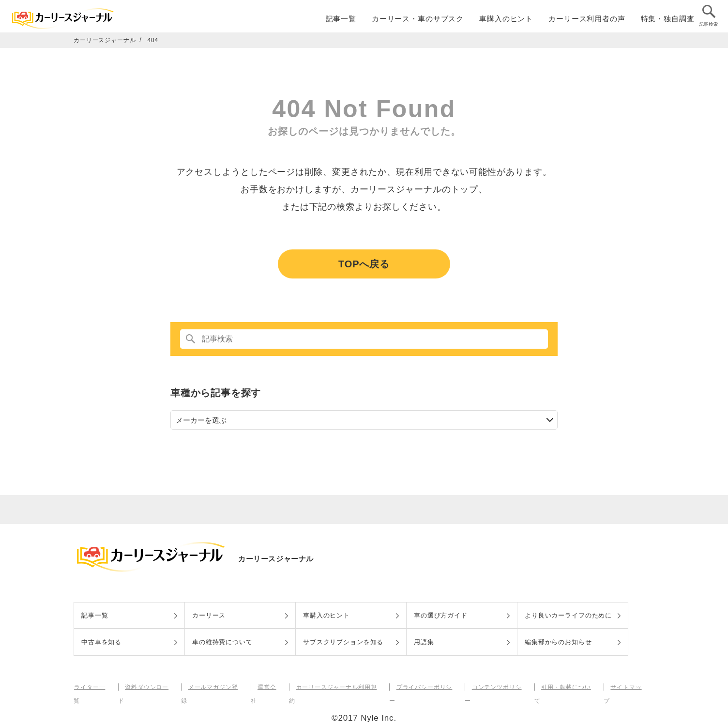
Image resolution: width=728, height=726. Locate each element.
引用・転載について (566, 687)
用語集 (424, 642)
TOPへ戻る (364, 264)
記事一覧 (341, 20)
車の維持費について (222, 642)
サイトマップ (626, 687)
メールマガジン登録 (215, 687)
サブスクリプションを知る (343, 642)
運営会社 (268, 687)
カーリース (209, 615)
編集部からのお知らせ (558, 642)
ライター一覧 (92, 687)
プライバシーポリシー (425, 687)
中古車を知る (101, 642)
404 (153, 40)
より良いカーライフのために (568, 615)
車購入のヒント (506, 20)
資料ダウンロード (149, 687)
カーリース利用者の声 (587, 20)
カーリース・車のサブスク (418, 20)
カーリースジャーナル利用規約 (337, 687)
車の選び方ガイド (441, 615)
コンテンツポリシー (497, 687)
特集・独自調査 (668, 20)
